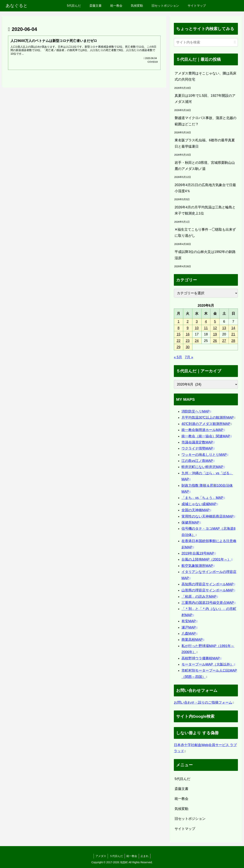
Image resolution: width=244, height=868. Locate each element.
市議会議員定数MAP (198, 442)
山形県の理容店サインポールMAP (208, 590)
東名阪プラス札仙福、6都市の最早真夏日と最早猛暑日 (205, 143)
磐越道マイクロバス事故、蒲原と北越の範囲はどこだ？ (205, 121)
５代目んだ (116, 856)
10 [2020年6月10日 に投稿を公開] (197, 328)
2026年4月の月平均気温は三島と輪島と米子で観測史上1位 (205, 210)
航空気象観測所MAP (198, 566)
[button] (235, 42)
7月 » (189, 357)
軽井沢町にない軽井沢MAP (203, 467)
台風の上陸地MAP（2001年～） (207, 559)
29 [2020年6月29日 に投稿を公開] (178, 347)
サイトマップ (185, 829)
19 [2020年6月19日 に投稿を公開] (215, 334)
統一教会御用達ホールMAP (203, 430)
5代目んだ (182, 779)
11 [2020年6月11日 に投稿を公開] (206, 328)
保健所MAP (191, 522)
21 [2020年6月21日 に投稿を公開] (233, 334)
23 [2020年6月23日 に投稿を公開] (188, 341)
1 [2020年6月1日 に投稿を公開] (178, 322)
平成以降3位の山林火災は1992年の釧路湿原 (205, 255)
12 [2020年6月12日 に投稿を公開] (215, 328)
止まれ (145, 856)
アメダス (100, 856)
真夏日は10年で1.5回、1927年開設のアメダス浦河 (205, 99)
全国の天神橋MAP (196, 510)
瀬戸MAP (189, 627)
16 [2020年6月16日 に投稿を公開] (188, 334)
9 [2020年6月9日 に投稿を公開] (188, 328)
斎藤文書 (181, 789)
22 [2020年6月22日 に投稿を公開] (178, 341)
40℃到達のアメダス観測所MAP (207, 424)
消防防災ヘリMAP (196, 411)
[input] (206, 42)
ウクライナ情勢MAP (198, 448)
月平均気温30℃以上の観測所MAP (208, 418)
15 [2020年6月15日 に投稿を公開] (178, 334)
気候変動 (181, 809)
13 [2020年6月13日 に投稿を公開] (224, 328)
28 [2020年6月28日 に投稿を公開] (233, 341)
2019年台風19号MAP (199, 553)
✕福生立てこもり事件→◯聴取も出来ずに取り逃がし (205, 233)
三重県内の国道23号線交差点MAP (208, 603)
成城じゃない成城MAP (200, 504)
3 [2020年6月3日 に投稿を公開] (197, 322)
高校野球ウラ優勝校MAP (201, 658)
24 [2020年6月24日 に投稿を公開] (197, 341)
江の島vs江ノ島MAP (198, 461)
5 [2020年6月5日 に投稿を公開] (215, 322)
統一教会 (181, 799)
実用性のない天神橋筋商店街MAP (208, 516)
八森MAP (189, 634)
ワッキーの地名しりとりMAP (205, 455)
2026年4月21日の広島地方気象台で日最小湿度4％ (205, 188)
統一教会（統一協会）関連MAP (207, 436)
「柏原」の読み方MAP (200, 597)
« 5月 (178, 357)
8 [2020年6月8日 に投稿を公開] (178, 328)
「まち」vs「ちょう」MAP (203, 498)
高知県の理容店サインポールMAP (208, 584)
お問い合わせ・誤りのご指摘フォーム (204, 702)
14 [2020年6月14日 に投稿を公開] (233, 328)
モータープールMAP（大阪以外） (208, 664)
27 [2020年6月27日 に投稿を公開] (224, 341)
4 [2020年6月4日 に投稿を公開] (206, 322)
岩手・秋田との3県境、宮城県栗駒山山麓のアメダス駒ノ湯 (205, 166)
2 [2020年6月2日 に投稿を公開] (188, 322)
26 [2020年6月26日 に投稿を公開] (215, 341)
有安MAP (189, 621)
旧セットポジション (190, 819)
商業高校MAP (193, 640)
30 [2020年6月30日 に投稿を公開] (188, 347)
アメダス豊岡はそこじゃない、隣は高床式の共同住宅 (205, 76)
